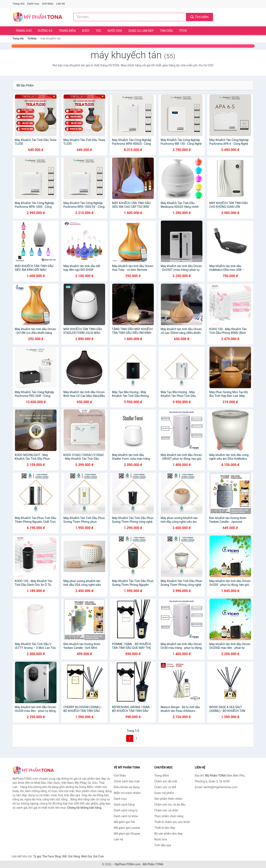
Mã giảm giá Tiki (124, 822)
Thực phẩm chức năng (169, 816)
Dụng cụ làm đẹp (141, 31)
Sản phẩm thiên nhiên (168, 799)
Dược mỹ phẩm (164, 793)
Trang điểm (67, 31)
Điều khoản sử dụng (127, 787)
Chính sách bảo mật (127, 781)
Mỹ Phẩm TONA (153, 864)
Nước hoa (115, 31)
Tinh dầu (166, 31)
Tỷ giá (37, 856)
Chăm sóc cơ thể (165, 787)
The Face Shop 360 (54, 856)
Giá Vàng (74, 856)
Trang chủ (18, 4)
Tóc (98, 31)
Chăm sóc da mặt (166, 781)
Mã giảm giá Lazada (127, 828)
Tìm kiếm (199, 17)
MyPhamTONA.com (128, 864)
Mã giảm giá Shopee (127, 834)
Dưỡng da (45, 31)
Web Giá (86, 856)
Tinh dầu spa (163, 845)
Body (86, 31)
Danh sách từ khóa (126, 816)
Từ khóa (32, 39)
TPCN (183, 31)
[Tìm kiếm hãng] (130, 17)
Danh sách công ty (126, 810)
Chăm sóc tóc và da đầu (170, 805)
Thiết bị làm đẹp (165, 828)
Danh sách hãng (124, 805)
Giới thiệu (48, 4)
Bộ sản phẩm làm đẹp (169, 834)
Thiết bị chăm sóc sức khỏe (172, 822)
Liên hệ (60, 4)
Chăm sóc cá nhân (166, 810)
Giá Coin (99, 856)
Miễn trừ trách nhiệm (127, 793)
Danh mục (33, 4)
